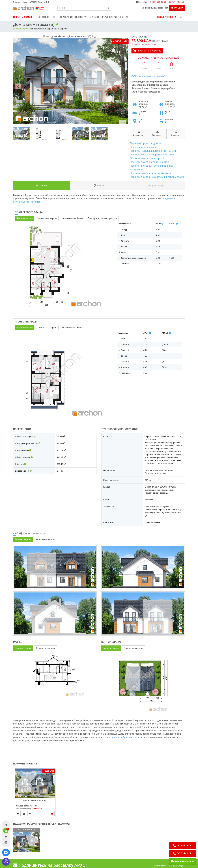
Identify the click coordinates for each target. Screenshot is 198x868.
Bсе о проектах (47, 17)
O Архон (94, 17)
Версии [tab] (99, 186)
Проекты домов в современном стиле (152, 155)
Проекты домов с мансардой (147, 158)
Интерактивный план (72, 218)
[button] (6, 825)
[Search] (84, 8)
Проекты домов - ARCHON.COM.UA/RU (31, 2)
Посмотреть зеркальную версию (51, 29)
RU (182, 17)
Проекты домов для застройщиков (150, 173)
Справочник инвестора (72, 17)
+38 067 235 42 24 (158, 2)
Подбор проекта (167, 17)
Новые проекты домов (143, 147)
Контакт (125, 17)
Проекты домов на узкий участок (149, 162)
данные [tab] (42, 186)
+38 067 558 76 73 (176, 2)
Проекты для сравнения (155, 8)
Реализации (110, 17)
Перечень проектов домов (145, 143)
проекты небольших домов (125, 737)
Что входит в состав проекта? (148, 76)
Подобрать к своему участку (102, 218)
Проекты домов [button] (24, 17)
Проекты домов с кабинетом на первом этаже (157, 177)
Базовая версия (21, 29)
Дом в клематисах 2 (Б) (35, 800)
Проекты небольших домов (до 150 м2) (153, 151)
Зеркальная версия (47, 218)
